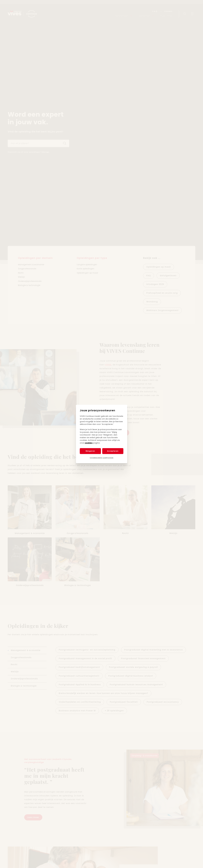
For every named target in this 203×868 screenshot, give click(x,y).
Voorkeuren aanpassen (102, 458)
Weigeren (90, 451)
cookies (89, 443)
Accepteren (113, 451)
